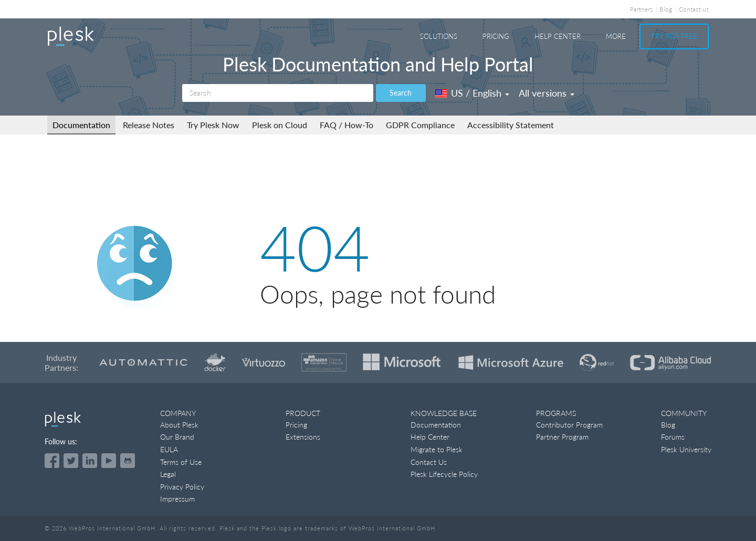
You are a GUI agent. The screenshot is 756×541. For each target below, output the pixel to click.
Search (401, 93)
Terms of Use (181, 462)
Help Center (558, 36)
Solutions (439, 36)
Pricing (496, 36)
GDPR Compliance (420, 125)
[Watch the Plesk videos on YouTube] (109, 461)
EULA (169, 449)
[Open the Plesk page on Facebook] (52, 461)
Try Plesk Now (213, 125)
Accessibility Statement (511, 125)
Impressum (177, 499)
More (616, 36)
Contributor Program (569, 425)
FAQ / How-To (346, 125)
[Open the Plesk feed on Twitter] (71, 461)
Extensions (303, 437)
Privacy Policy (182, 487)
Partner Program (562, 437)
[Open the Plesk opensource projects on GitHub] (128, 461)
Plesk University (686, 449)
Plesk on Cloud (280, 125)
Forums (673, 437)
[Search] (278, 93)
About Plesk (179, 425)
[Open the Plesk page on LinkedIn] (90, 461)
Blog (666, 9)
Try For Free (674, 36)
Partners (641, 9)
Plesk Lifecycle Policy (444, 474)
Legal (168, 474)
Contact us (694, 9)
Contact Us (429, 462)
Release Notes (149, 125)
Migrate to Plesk (437, 449)
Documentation (81, 125)
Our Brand (177, 437)
